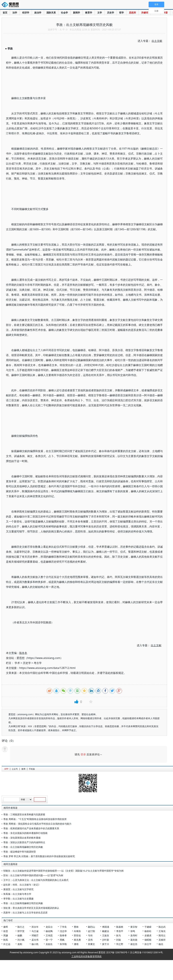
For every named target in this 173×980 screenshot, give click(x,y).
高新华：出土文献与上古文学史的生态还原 (25, 913)
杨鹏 (20, 935)
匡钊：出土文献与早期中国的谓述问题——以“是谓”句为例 (33, 875)
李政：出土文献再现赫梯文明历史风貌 (23, 847)
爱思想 (11, 5)
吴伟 (90, 940)
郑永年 (35, 927)
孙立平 (148, 944)
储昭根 (148, 940)
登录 (83, 754)
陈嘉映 (120, 927)
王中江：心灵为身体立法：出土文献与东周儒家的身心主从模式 (36, 880)
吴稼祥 (162, 940)
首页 (5, 13)
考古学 (38, 663)
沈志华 (63, 931)
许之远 (7, 944)
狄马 (119, 935)
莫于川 (106, 944)
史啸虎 (148, 935)
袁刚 (20, 944)
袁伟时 (134, 935)
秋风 (6, 940)
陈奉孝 (63, 935)
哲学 (122, 13)
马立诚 (35, 931)
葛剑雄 (134, 940)
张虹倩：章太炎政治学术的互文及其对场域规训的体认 (31, 908)
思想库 (132, 13)
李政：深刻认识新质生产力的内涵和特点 (24, 842)
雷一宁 (49, 940)
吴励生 (49, 944)
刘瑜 (119, 940)
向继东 (77, 931)
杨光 (161, 944)
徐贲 (6, 931)
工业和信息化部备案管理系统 (86, 956)
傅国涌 (106, 927)
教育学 (89, 13)
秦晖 (6, 927)
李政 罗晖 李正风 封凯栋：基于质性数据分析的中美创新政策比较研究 (39, 856)
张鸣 (133, 931)
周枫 (62, 940)
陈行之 (21, 927)
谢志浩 (134, 944)
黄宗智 (134, 927)
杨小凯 (35, 944)
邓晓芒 (35, 935)
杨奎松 (148, 931)
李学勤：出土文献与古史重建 (18, 899)
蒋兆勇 (77, 940)
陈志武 (162, 927)
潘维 (76, 944)
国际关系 (51, 13)
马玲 (90, 935)
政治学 (38, 13)
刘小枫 (21, 940)
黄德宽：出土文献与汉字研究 (18, 889)
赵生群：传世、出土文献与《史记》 (22, 885)
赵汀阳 (91, 931)
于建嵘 (148, 927)
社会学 (64, 13)
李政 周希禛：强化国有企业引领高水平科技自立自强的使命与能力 (37, 824)
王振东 (106, 935)
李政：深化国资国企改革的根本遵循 (22, 838)
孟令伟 (35, 940)
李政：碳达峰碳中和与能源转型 (20, 852)
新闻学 (77, 13)
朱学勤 (63, 944)
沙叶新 (106, 940)
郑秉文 (91, 944)
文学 (100, 13)
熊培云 (162, 935)
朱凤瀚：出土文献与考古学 (17, 894)
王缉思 (49, 935)
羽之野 (120, 944)
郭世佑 (77, 935)
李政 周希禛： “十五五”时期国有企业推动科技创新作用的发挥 (35, 819)
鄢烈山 (91, 927)
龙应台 (49, 927)
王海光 (162, 931)
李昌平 (120, 931)
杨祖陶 (49, 931)
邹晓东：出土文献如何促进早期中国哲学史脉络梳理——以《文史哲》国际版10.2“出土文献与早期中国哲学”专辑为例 (63, 871)
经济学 (26, 13)
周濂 (6, 935)
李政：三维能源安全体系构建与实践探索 (24, 814)
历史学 (111, 13)
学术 (17, 663)
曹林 (76, 927)
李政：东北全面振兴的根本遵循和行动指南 (25, 833)
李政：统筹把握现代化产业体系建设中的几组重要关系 (31, 828)
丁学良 (63, 927)
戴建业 (106, 931)
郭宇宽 (21, 931)
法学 (15, 13)
